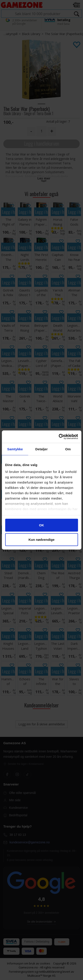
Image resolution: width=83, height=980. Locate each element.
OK (41, 525)
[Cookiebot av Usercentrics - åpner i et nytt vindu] (59, 437)
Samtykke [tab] (15, 449)
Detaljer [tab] (42, 449)
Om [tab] (68, 449)
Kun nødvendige (42, 540)
